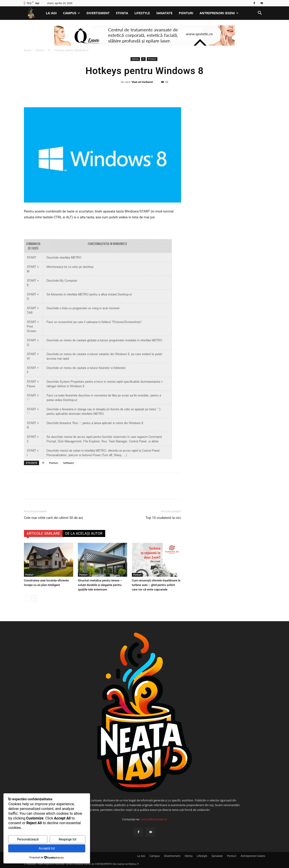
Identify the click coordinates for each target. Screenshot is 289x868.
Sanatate (164, 13)
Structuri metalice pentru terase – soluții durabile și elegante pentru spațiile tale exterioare (100, 585)
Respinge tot (68, 839)
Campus (71, 13)
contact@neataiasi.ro (154, 819)
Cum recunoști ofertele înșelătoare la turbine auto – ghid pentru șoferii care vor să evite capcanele (156, 585)
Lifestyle (142, 13)
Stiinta (122, 13)
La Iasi (51, 13)
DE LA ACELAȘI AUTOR (84, 533)
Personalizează (28, 839)
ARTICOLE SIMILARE (43, 533)
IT (49, 50)
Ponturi (186, 13)
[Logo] (33, 13)
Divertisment (98, 13)
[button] (260, 13)
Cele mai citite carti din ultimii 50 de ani (54, 518)
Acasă (28, 50)
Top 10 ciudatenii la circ (163, 518)
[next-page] (34, 598)
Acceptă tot (47, 848)
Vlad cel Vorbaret (142, 82)
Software (69, 463)
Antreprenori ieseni (219, 13)
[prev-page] (27, 598)
